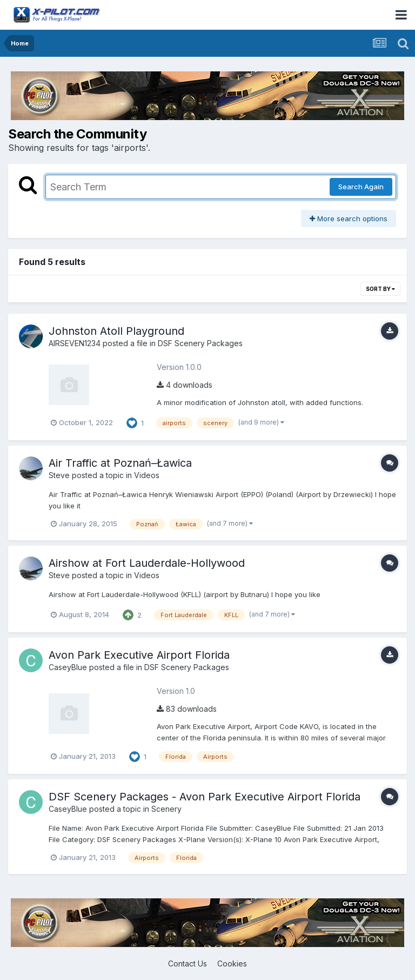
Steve (59, 475)
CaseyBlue (68, 667)
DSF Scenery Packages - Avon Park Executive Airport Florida (205, 797)
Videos (147, 475)
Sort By (380, 289)
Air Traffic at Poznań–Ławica (120, 463)
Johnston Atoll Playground (116, 331)
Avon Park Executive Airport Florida (139, 655)
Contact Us (188, 964)
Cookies (232, 964)
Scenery (166, 809)
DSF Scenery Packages (200, 343)
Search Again (361, 187)
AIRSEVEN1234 (75, 343)
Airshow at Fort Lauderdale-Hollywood (147, 563)
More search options (349, 218)
